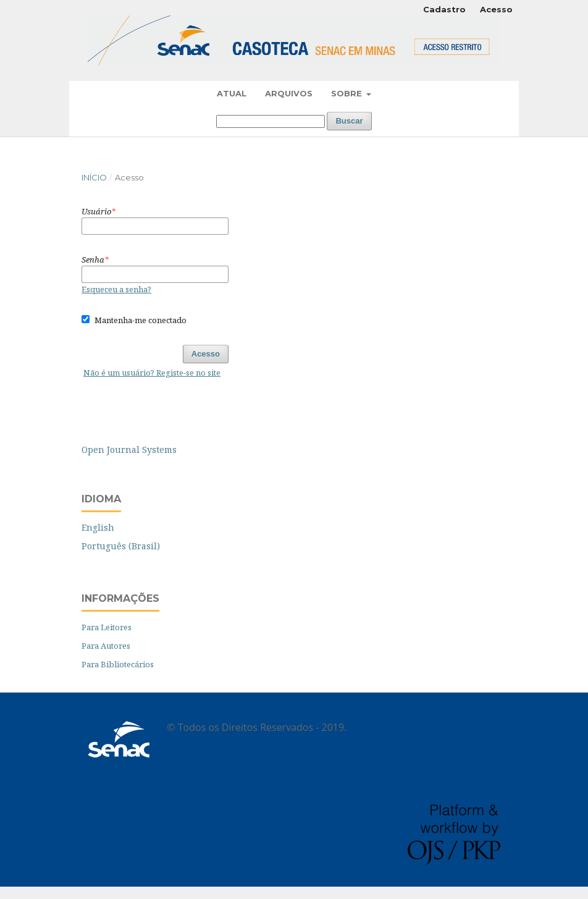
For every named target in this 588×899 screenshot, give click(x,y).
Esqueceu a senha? (116, 289)
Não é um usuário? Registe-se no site (152, 373)
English (98, 527)
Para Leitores (107, 627)
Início (94, 177)
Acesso (496, 9)
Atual (232, 93)
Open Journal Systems (129, 449)
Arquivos (289, 93)
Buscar (349, 121)
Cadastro (444, 9)
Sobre (348, 93)
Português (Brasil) (121, 546)
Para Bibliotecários (118, 664)
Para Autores (106, 646)
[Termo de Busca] (271, 121)
